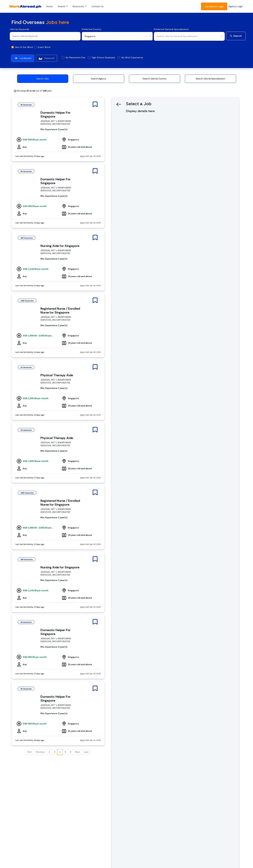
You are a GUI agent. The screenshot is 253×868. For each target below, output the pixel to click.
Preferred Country (92, 29)
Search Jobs (43, 79)
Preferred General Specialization (171, 29)
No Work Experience (132, 57)
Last (86, 752)
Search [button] (62, 6)
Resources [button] (79, 6)
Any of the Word (24, 47)
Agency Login (236, 6)
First (30, 752)
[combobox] (117, 36)
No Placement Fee (76, 57)
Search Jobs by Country (155, 79)
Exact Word (44, 47)
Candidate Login (214, 6)
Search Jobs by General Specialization (177, 36)
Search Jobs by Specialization (210, 79)
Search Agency (99, 79)
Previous (40, 752)
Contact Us (98, 6)
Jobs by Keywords (19, 29)
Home (49, 6)
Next (78, 752)
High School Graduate (103, 57)
